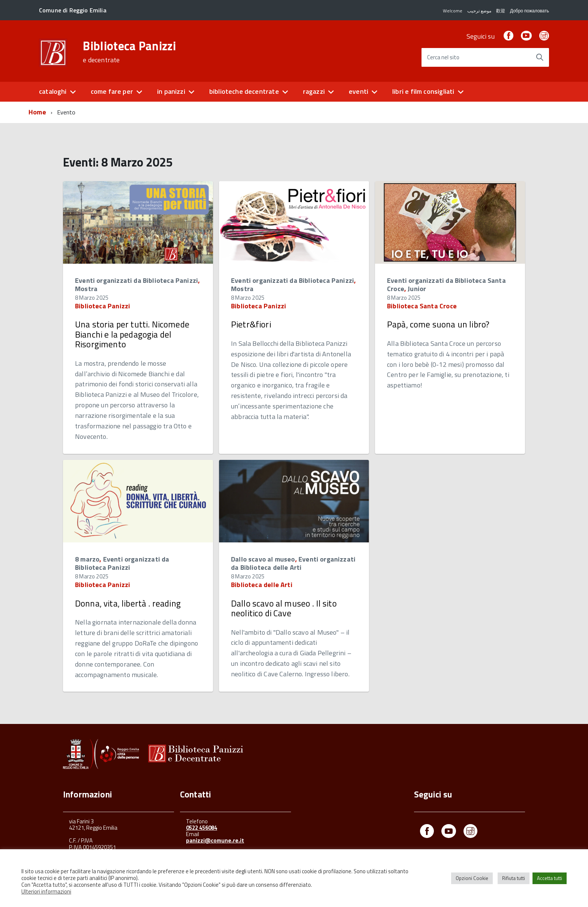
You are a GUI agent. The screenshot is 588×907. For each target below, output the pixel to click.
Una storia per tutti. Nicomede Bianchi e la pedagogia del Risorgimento (132, 334)
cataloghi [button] (53, 91)
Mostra (86, 289)
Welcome (453, 11)
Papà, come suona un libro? (438, 324)
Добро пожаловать (529, 11)
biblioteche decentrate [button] (244, 91)
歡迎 (501, 11)
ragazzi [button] (314, 91)
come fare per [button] (112, 91)
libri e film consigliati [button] (423, 91)
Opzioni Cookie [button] (472, 878)
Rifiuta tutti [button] (514, 878)
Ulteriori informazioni (46, 891)
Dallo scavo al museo (263, 559)
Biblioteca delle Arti (262, 585)
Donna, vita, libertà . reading (128, 603)
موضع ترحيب (479, 11)
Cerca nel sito (443, 58)
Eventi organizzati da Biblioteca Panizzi (136, 280)
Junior (417, 289)
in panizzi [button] (171, 91)
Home (37, 112)
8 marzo (87, 559)
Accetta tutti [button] (550, 878)
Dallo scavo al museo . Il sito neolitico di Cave (284, 608)
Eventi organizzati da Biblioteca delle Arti (293, 563)
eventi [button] (358, 91)
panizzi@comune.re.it (215, 840)
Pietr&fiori (251, 324)
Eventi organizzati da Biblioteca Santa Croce (446, 285)
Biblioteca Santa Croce (422, 306)
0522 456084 (202, 828)
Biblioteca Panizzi (129, 52)
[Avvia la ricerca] (540, 57)
